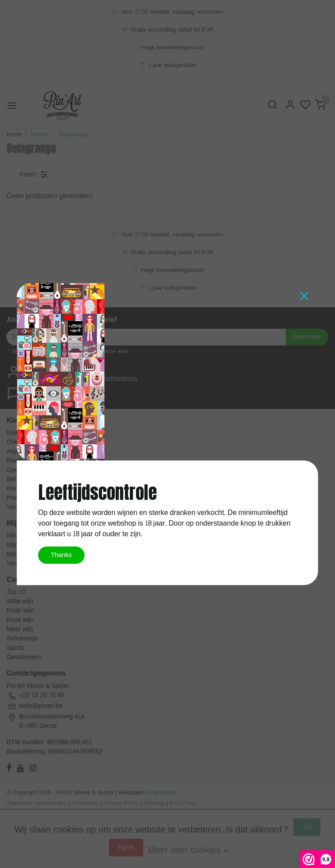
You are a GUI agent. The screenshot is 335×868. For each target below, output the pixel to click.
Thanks (61, 555)
